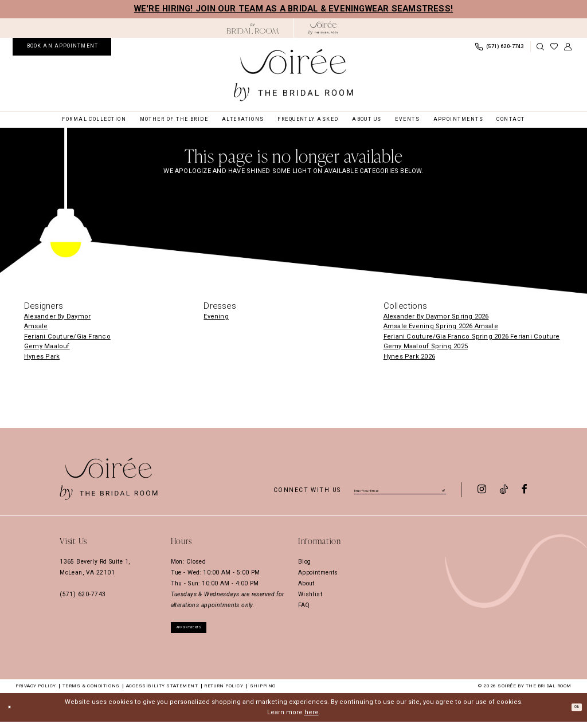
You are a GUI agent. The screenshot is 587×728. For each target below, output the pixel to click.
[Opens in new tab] (253, 28)
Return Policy (224, 692)
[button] (568, 47)
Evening (216, 316)
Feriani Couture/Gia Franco (67, 337)
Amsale (36, 326)
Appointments (318, 572)
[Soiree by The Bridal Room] (324, 28)
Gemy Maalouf (47, 346)
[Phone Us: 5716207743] (499, 47)
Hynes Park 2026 (409, 357)
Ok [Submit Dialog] (573, 713)
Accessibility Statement (162, 692)
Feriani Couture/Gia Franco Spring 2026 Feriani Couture (472, 337)
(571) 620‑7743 (83, 594)
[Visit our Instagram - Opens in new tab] (482, 490)
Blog (305, 562)
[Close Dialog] (13, 714)
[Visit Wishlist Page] (554, 47)
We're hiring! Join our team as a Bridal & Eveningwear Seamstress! (293, 9)
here (312, 719)
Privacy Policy (36, 692)
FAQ (304, 605)
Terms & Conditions (91, 692)
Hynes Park (42, 357)
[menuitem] (62, 46)
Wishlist (310, 594)
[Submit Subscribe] (442, 489)
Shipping (263, 692)
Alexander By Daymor (57, 316)
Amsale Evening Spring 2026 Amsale (441, 326)
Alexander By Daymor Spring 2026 (436, 316)
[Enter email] (400, 489)
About (306, 583)
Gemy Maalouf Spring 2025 (426, 346)
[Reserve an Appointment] (62, 46)
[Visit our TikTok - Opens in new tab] (504, 490)
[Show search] (541, 47)
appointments (204, 630)
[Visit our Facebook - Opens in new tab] (525, 490)
